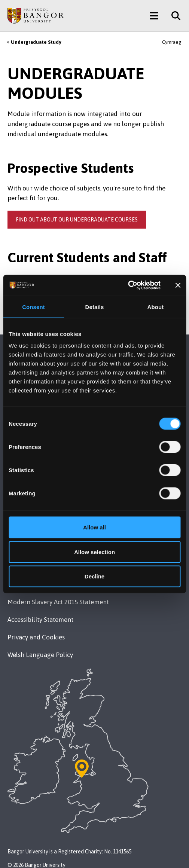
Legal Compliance (33, 584)
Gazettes (143, 278)
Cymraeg (172, 42)
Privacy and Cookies (36, 637)
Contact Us (23, 491)
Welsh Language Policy (40, 655)
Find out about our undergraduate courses (77, 220)
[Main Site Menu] (154, 16)
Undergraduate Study (36, 42)
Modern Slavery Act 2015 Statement (58, 602)
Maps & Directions (48, 538)
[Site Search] (173, 16)
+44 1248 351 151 (32, 478)
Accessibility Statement (40, 620)
